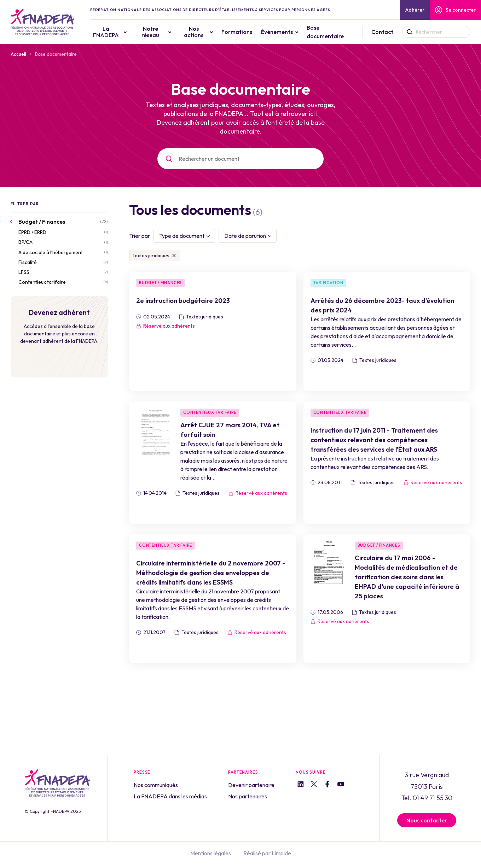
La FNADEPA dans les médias (170, 796)
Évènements (278, 32)
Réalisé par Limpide (267, 853)
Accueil (18, 54)
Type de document (182, 236)
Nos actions (194, 32)
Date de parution (245, 236)
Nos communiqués (156, 785)
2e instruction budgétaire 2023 (183, 301)
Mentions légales (211, 853)
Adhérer (415, 10)
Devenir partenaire (251, 785)
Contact (383, 32)
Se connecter (455, 10)
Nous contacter (427, 820)
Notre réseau (152, 32)
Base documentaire (326, 32)
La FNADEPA (107, 32)
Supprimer (174, 256)
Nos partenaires (248, 796)
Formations (237, 32)
